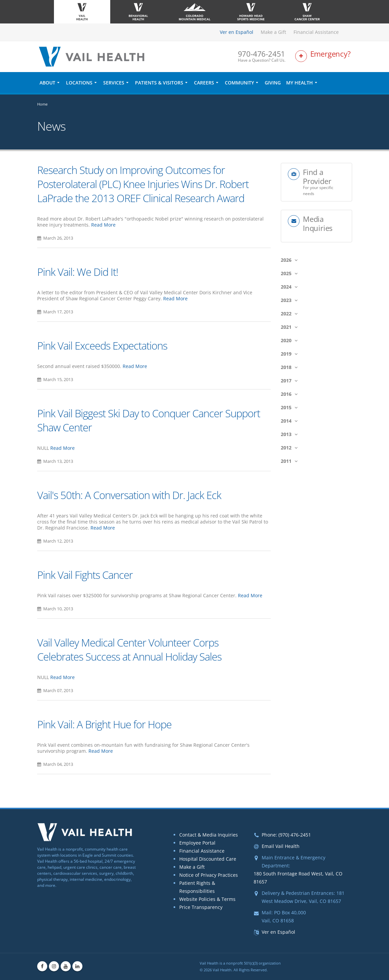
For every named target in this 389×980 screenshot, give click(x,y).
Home (42, 104)
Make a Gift (273, 32)
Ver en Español (237, 32)
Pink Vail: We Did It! (78, 272)
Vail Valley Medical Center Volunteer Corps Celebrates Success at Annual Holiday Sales (129, 650)
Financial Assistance (316, 32)
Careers (204, 83)
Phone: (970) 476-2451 (286, 835)
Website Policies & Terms (207, 899)
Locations (79, 83)
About (47, 83)
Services (114, 83)
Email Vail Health (281, 846)
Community (239, 83)
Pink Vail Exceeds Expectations (102, 346)
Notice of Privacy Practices (209, 875)
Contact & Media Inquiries (209, 835)
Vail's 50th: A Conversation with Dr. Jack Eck (129, 495)
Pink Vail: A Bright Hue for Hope (104, 724)
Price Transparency (201, 907)
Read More (103, 225)
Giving (273, 83)
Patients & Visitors (159, 83)
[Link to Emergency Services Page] (324, 56)
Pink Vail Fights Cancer (85, 575)
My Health (300, 83)
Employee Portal (197, 843)
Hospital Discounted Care (208, 859)
